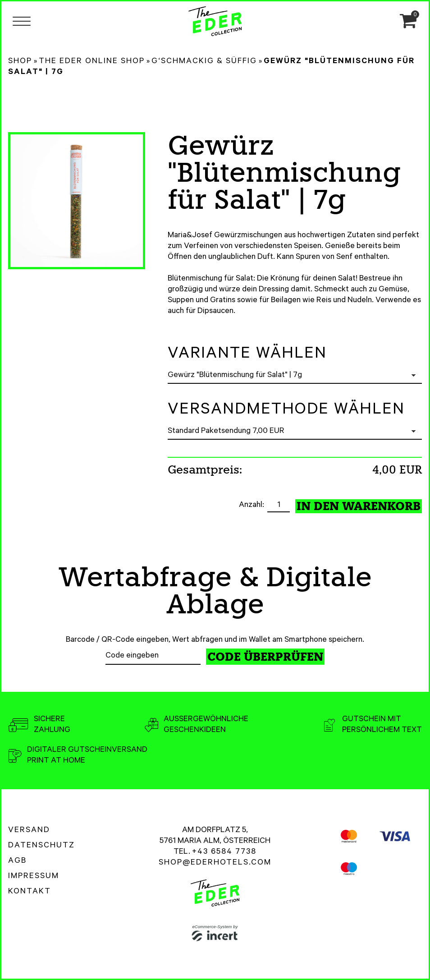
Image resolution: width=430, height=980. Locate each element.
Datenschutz (41, 846)
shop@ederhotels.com (215, 863)
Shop (20, 62)
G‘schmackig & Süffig (204, 62)
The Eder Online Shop (92, 62)
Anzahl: (252, 506)
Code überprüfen (265, 657)
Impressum (34, 877)
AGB (17, 861)
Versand (29, 831)
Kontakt (30, 892)
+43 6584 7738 (224, 852)
